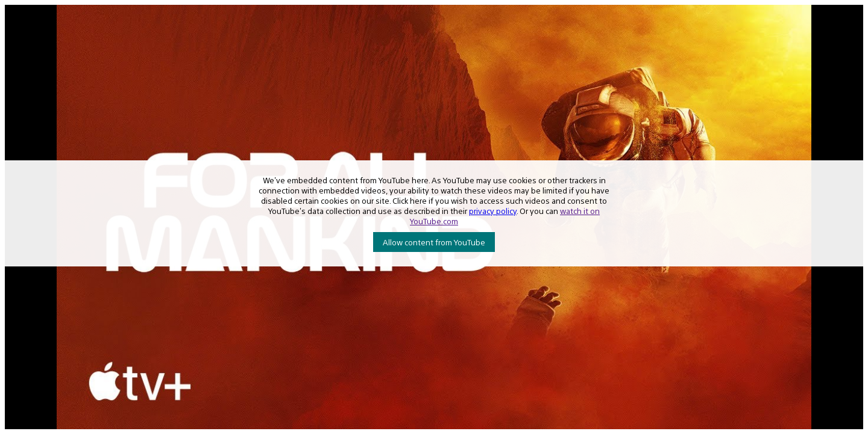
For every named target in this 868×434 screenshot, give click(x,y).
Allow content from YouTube (434, 242)
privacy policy (493, 211)
